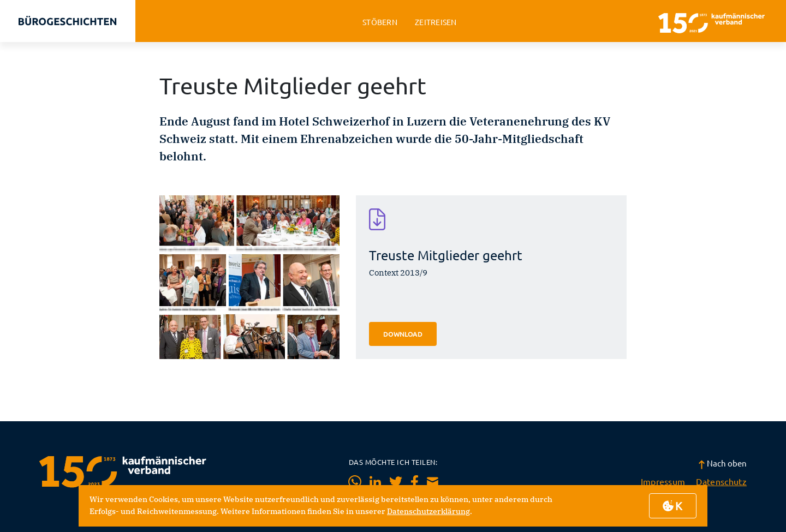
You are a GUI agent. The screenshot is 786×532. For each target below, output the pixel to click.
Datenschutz (721, 481)
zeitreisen (436, 22)
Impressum (663, 481)
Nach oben (722, 463)
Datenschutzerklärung (428, 511)
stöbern (380, 22)
